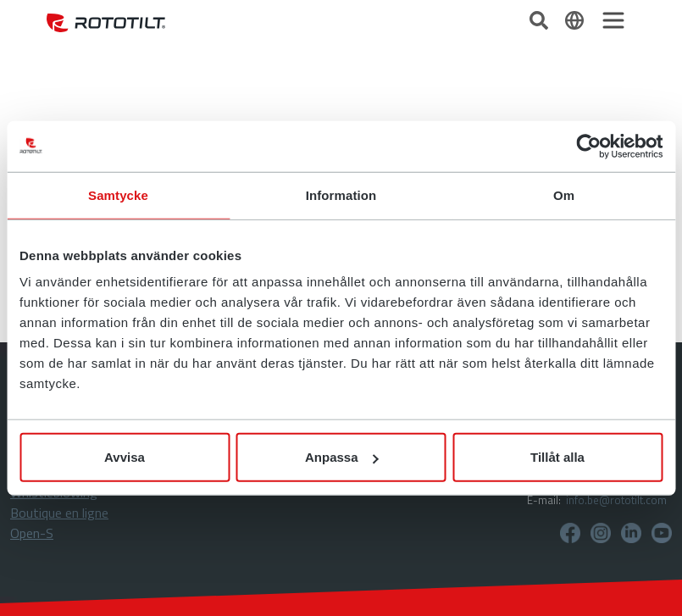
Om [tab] (564, 194)
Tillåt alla (557, 457)
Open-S (32, 533)
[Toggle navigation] (613, 20)
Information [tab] (341, 194)
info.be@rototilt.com (616, 500)
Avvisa (125, 457)
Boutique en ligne (59, 513)
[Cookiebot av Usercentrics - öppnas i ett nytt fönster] (588, 146)
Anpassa (342, 457)
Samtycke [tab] (118, 194)
